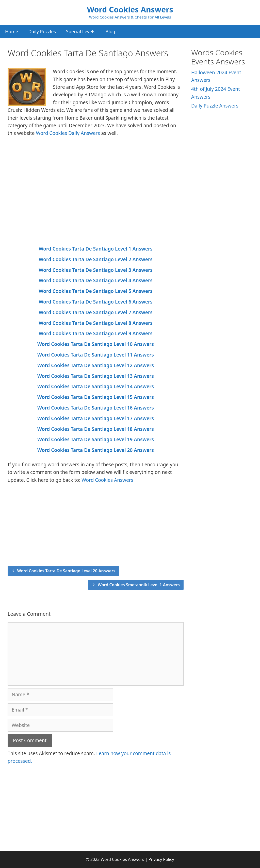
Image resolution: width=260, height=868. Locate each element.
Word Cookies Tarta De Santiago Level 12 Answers (96, 365)
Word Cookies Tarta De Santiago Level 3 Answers (95, 270)
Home (12, 31)
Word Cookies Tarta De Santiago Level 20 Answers (96, 450)
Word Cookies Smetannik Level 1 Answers (139, 585)
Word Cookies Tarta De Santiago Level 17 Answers (96, 418)
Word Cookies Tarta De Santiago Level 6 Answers (95, 302)
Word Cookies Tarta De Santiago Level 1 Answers (95, 249)
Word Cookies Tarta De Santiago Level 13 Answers (96, 376)
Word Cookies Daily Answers (68, 133)
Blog (110, 31)
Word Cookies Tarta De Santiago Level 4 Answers (95, 280)
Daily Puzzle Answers (215, 106)
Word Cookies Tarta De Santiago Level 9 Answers (95, 333)
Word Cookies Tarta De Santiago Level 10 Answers (96, 344)
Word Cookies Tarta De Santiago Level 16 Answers (96, 408)
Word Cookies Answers (130, 10)
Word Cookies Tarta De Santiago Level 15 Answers (96, 397)
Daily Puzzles (42, 31)
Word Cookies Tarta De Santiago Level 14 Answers (96, 386)
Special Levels (81, 31)
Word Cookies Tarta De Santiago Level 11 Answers (96, 355)
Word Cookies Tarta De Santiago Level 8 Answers (95, 323)
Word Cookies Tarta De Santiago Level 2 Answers (95, 259)
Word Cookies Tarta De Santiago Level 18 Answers (96, 429)
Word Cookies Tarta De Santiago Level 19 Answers (96, 439)
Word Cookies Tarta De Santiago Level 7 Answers (95, 312)
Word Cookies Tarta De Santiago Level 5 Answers (95, 291)
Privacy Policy (161, 859)
